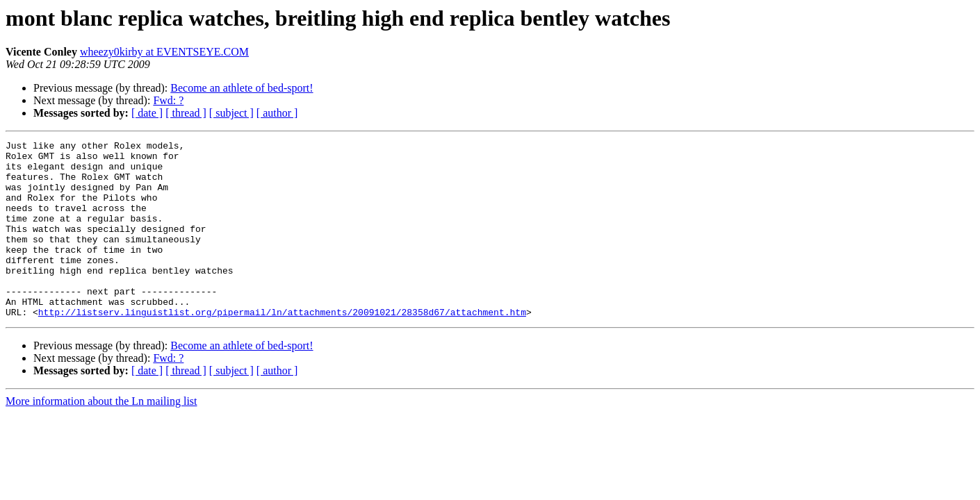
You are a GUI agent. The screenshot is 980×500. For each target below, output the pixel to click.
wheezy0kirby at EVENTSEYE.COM (164, 52)
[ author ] (277, 113)
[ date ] (147, 113)
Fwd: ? (168, 100)
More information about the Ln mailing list (101, 436)
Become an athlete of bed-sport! (242, 88)
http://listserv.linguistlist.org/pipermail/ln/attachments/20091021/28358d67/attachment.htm (282, 347)
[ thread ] (186, 113)
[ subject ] (231, 113)
